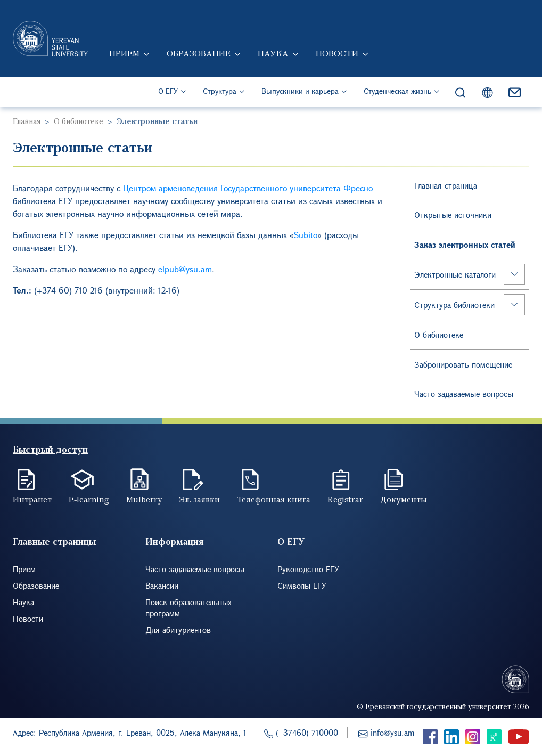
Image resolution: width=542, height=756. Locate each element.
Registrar (345, 499)
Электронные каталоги (455, 274)
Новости (337, 53)
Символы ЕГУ (302, 586)
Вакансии (162, 586)
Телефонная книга (274, 499)
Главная (27, 121)
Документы (404, 499)
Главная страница (446, 185)
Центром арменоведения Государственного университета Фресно (248, 188)
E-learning (89, 499)
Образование (199, 53)
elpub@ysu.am (185, 269)
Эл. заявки (200, 499)
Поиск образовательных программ (188, 608)
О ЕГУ (168, 91)
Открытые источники (453, 215)
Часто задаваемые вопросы (464, 394)
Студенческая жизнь (397, 91)
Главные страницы (54, 542)
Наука (273, 53)
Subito (306, 235)
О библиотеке (79, 121)
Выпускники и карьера (300, 91)
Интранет (32, 499)
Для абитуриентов (178, 630)
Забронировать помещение (463, 364)
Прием (124, 53)
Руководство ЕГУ (308, 569)
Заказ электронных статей (465, 245)
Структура (220, 91)
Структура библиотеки (454, 305)
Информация (174, 542)
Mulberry (144, 499)
